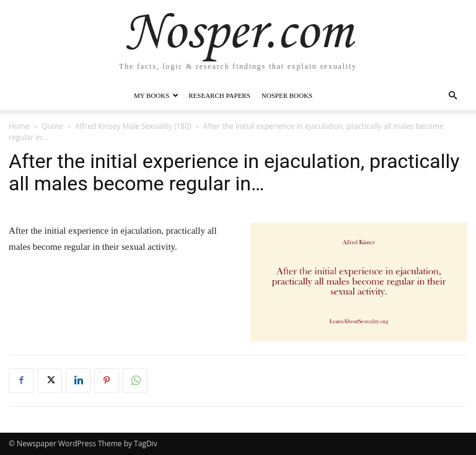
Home (19, 126)
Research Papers (219, 95)
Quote (52, 126)
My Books (156, 95)
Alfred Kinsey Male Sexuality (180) (133, 126)
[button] (452, 96)
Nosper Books (287, 95)
